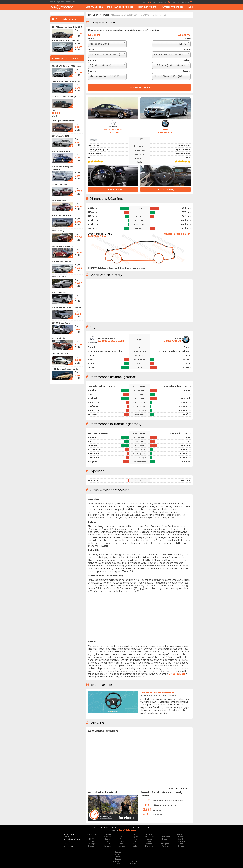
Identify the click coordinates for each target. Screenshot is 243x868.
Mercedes (149, 846)
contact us (70, 2)
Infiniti (135, 834)
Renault (181, 834)
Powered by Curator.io (179, 788)
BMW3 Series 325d (166, 131)
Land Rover (149, 836)
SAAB (181, 839)
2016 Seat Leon (59, 200)
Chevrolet (92, 846)
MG (149, 841)
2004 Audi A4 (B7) (60, 136)
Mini (165, 834)
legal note (60, 2)
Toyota (118, 859)
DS (107, 841)
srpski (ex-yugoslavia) (182, 2)
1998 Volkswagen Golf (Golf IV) (66, 81)
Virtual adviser (94, 7)
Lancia (149, 834)
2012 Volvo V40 (59, 277)
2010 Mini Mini (59, 338)
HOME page (94, 15)
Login (147, 2)
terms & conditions (72, 839)
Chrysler (107, 834)
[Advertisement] (25, 58)
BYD (92, 841)
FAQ (65, 843)
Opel (165, 841)
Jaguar (135, 836)
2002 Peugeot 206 (61, 151)
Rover (181, 836)
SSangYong (181, 841)
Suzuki (118, 854)
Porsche (165, 846)
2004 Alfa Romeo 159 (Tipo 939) (67, 308)
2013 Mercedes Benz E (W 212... (67, 97)
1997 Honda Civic (60, 354)
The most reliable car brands (157, 693)
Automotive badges (172, 7)
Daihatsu (107, 846)
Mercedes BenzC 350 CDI (113, 131)
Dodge (122, 834)
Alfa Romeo (92, 834)
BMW (92, 839)
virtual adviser (177, 674)
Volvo (118, 863)
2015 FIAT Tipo (59, 231)
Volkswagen (118, 861)
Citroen (107, 836)
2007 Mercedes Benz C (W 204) (67, 27)
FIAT (122, 836)
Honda (122, 843)
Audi (92, 836)
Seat (181, 843)
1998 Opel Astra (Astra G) (64, 121)
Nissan (165, 839)
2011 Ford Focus (59, 185)
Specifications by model (120, 7)
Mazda (149, 843)
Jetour (135, 841)
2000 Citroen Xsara (61, 323)
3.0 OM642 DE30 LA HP (111, 341)
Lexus (149, 839)
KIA (135, 843)
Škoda (133, 863)
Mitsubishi (165, 836)
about (53, 2)
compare (106, 15)
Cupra (107, 839)
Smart (181, 846)
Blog (190, 7)
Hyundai (122, 846)
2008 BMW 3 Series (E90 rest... (66, 40)
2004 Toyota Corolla (61, 215)
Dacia (107, 843)
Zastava (133, 861)
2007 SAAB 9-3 (59, 292)
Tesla (118, 856)
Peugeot (165, 843)
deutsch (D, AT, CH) (161, 2)
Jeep (135, 839)
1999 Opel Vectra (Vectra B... (65, 369)
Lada (135, 846)
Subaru (118, 852)
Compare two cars (147, 7)
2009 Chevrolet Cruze (62, 246)
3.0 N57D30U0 (172, 341)
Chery (92, 843)
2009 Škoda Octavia (61, 262)
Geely (122, 841)
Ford (122, 839)
